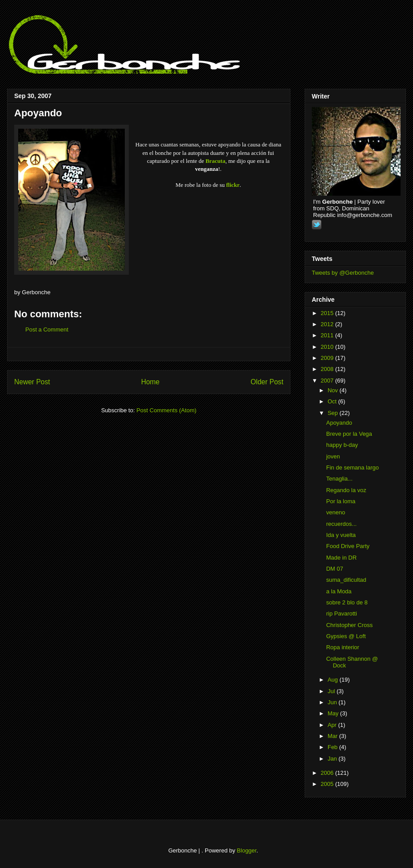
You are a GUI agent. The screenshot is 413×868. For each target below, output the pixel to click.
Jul (332, 691)
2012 (328, 324)
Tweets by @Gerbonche (343, 273)
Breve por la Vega (349, 434)
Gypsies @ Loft (346, 636)
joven (333, 456)
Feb (334, 747)
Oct (333, 401)
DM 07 (334, 569)
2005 (328, 784)
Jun (333, 702)
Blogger (246, 850)
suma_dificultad (346, 580)
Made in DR (341, 558)
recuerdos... (341, 524)
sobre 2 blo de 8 (347, 602)
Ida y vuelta (341, 535)
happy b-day (342, 445)
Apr (333, 725)
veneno (336, 512)
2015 (328, 313)
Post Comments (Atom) (166, 410)
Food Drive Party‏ (348, 546)
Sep (334, 413)
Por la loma (341, 501)
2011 (328, 335)
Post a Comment (47, 329)
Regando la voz (346, 490)
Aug (334, 680)
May (334, 713)
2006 (328, 773)
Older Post (267, 382)
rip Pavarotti (341, 614)
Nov (334, 390)
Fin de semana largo (352, 468)
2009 (328, 358)
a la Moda (339, 591)
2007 (328, 381)
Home (151, 382)
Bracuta (216, 161)
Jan (333, 759)
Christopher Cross (349, 625)
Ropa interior (342, 647)
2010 (328, 347)
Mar (334, 736)
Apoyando (38, 113)
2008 (328, 369)
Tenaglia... (339, 479)
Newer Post (32, 382)
